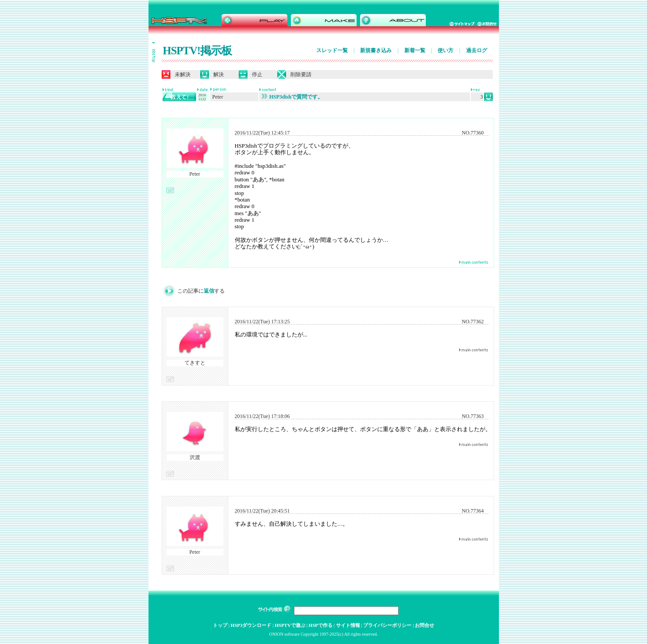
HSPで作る (321, 625)
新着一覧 (415, 50)
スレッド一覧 (332, 50)
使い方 (445, 50)
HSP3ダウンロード (251, 625)
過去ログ (477, 50)
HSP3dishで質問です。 (292, 97)
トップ (220, 625)
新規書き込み (376, 50)
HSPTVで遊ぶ (290, 625)
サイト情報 (348, 625)
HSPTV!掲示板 (198, 51)
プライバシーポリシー (387, 625)
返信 (209, 291)
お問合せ (424, 625)
